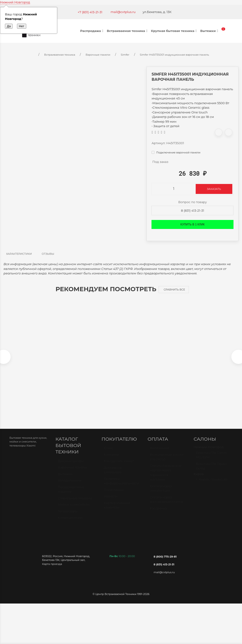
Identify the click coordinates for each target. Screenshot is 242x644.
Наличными (159, 453)
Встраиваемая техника (128, 31)
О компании (114, 494)
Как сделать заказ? (119, 466)
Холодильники (70, 485)
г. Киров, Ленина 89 (212, 484)
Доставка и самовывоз (113, 474)
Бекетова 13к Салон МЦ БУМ (211, 460)
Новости (111, 501)
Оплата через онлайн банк (161, 493)
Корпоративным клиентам (117, 510)
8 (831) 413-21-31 (193, 210)
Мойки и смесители (74, 509)
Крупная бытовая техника (175, 31)
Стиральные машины (75, 503)
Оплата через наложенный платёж (166, 504)
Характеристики (19, 254)
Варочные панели (72, 472)
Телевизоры (68, 516)
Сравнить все (174, 290)
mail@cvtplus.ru (123, 12)
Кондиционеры (70, 522)
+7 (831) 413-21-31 (90, 12)
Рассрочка (158, 513)
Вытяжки (210, 31)
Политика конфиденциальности (122, 486)
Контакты (111, 459)
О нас (108, 453)
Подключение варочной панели (176, 152)
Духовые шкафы (71, 465)
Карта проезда (52, 566)
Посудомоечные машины (71, 494)
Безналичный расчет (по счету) (167, 461)
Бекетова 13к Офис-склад (211, 471)
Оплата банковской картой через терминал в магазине (166, 477)
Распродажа (92, 31)
